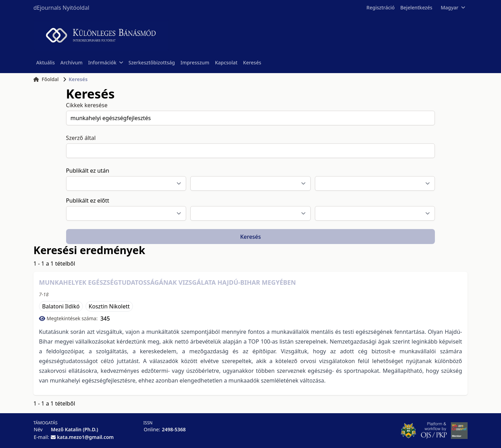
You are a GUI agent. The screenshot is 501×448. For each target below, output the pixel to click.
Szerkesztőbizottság (152, 62)
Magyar (453, 7)
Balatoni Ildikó (61, 306)
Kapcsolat (226, 62)
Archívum (72, 62)
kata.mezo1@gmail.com (85, 437)
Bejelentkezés (416, 7)
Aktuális (46, 62)
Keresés (252, 62)
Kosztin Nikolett (109, 306)
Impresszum (195, 62)
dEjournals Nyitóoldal (61, 8)
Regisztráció (380, 7)
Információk (105, 62)
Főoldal (46, 79)
